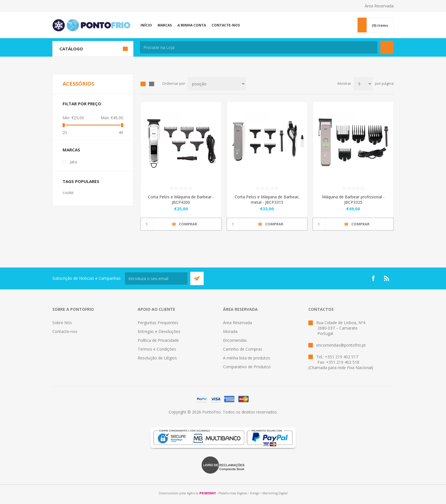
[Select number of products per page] (363, 84)
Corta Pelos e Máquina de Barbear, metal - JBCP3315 (267, 199)
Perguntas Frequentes (158, 323)
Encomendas (235, 340)
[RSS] (387, 278)
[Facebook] (373, 278)
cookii (68, 193)
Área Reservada (379, 6)
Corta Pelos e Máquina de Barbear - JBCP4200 (181, 199)
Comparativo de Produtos (247, 367)
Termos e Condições (157, 349)
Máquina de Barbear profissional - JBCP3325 (353, 199)
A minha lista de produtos (247, 358)
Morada (230, 331)
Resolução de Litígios (157, 358)
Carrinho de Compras (243, 349)
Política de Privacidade (158, 340)
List (152, 84)
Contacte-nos (65, 331)
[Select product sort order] (217, 84)
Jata (73, 162)
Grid (143, 84)
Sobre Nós (62, 323)
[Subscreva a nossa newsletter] (156, 278)
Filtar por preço (82, 104)
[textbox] (259, 47)
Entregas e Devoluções (159, 331)
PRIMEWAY (208, 493)
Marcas (71, 150)
